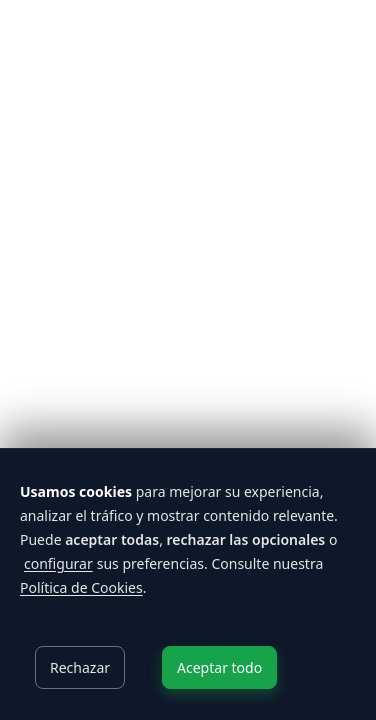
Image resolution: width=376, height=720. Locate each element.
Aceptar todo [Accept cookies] (219, 667)
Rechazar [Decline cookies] (80, 667)
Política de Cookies (81, 587)
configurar (58, 563)
